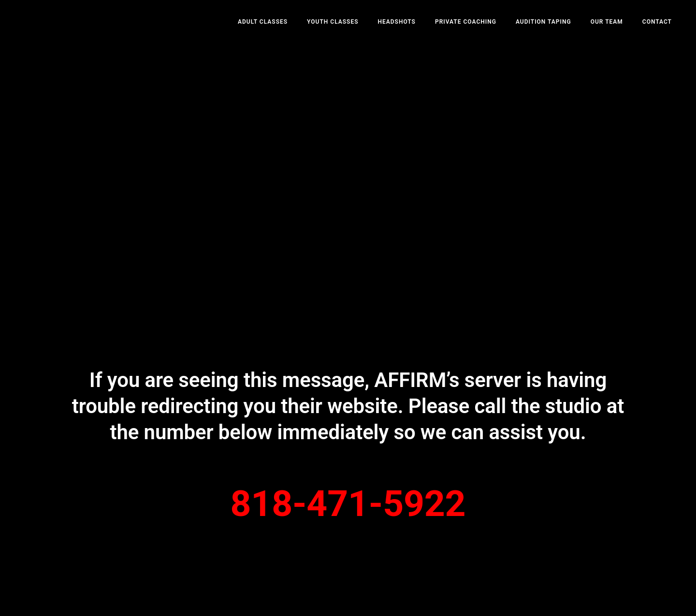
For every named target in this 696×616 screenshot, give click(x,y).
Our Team (607, 22)
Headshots (396, 22)
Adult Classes (263, 22)
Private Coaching (466, 22)
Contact (657, 22)
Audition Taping (544, 22)
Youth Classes (333, 22)
